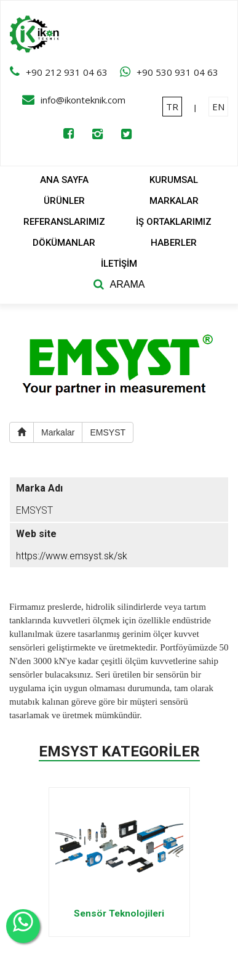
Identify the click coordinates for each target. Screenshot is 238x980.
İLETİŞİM (119, 264)
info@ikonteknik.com (83, 100)
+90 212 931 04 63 (67, 72)
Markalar (58, 432)
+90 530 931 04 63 (177, 72)
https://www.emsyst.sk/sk (72, 556)
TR (172, 107)
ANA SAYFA (64, 180)
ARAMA (128, 284)
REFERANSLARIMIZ (64, 222)
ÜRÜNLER (64, 201)
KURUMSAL (174, 180)
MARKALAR (174, 201)
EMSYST (108, 432)
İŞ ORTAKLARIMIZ (174, 222)
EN (218, 107)
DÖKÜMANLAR (64, 243)
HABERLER (174, 243)
